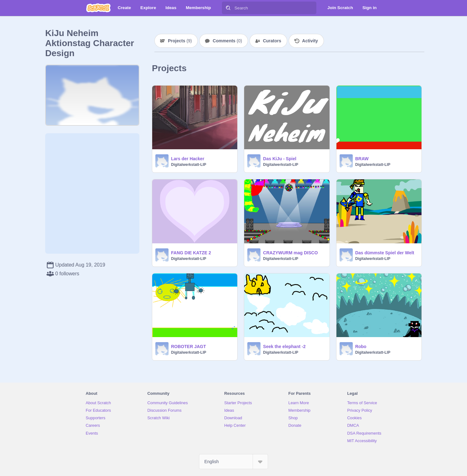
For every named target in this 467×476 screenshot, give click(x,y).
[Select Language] (233, 462)
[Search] (228, 8)
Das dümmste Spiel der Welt (385, 253)
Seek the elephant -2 (284, 346)
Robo (361, 346)
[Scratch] (98, 8)
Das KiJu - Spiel (280, 159)
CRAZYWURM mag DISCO (290, 253)
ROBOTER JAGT (188, 346)
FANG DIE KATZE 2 (191, 253)
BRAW (362, 159)
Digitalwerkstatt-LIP (189, 165)
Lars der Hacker (188, 159)
